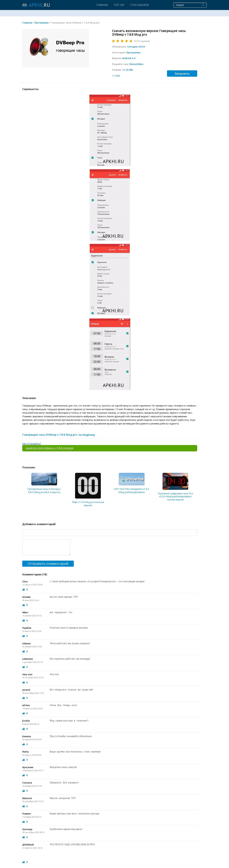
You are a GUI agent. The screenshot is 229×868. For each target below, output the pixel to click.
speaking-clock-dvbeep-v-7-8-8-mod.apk (49, 448)
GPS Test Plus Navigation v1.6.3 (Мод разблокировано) (132, 490)
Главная (102, 5)
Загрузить (182, 74)
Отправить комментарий (48, 564)
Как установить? (32, 443)
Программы (133, 52)
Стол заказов (139, 5)
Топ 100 (119, 5)
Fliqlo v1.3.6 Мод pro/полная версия (88, 504)
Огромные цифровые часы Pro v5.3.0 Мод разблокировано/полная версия (175, 496)
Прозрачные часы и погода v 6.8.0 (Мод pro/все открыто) (44, 490)
